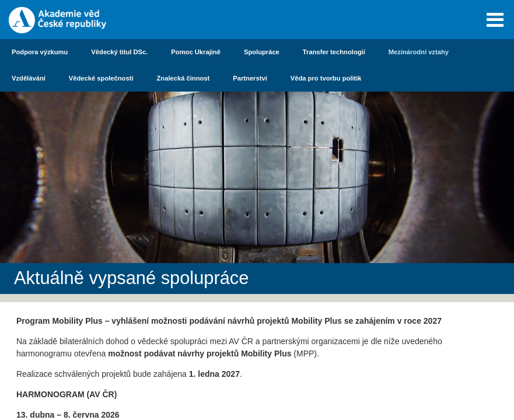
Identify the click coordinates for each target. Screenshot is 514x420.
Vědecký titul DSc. (119, 52)
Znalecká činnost (183, 78)
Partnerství (250, 78)
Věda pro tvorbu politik (326, 78)
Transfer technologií (334, 52)
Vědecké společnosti (101, 78)
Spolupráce (262, 52)
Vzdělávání (29, 78)
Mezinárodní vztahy (419, 52)
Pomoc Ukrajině (196, 52)
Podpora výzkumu (40, 52)
